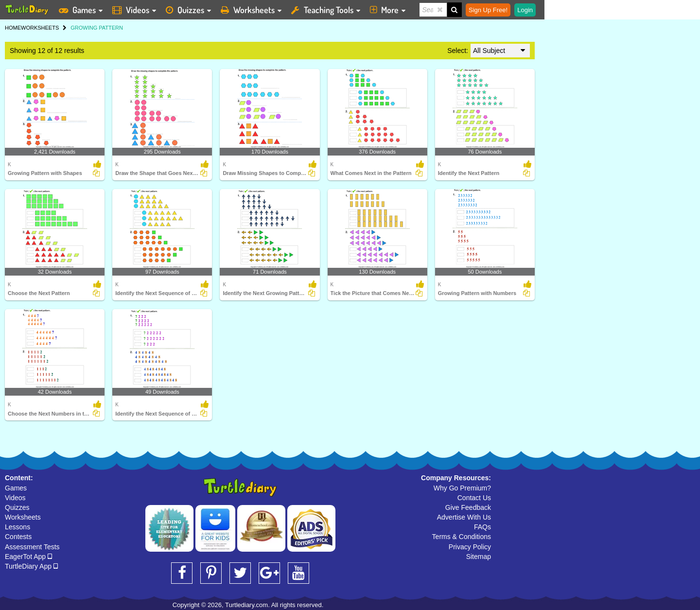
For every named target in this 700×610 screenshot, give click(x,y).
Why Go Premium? (462, 488)
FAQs (482, 527)
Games (16, 488)
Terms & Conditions (462, 537)
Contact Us (474, 498)
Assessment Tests (32, 547)
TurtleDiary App (31, 566)
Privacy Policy (470, 547)
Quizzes (17, 507)
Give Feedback (468, 507)
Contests (18, 537)
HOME (13, 28)
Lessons (17, 527)
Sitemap (479, 557)
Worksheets (23, 517)
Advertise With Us (464, 517)
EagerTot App (28, 557)
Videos (15, 498)
